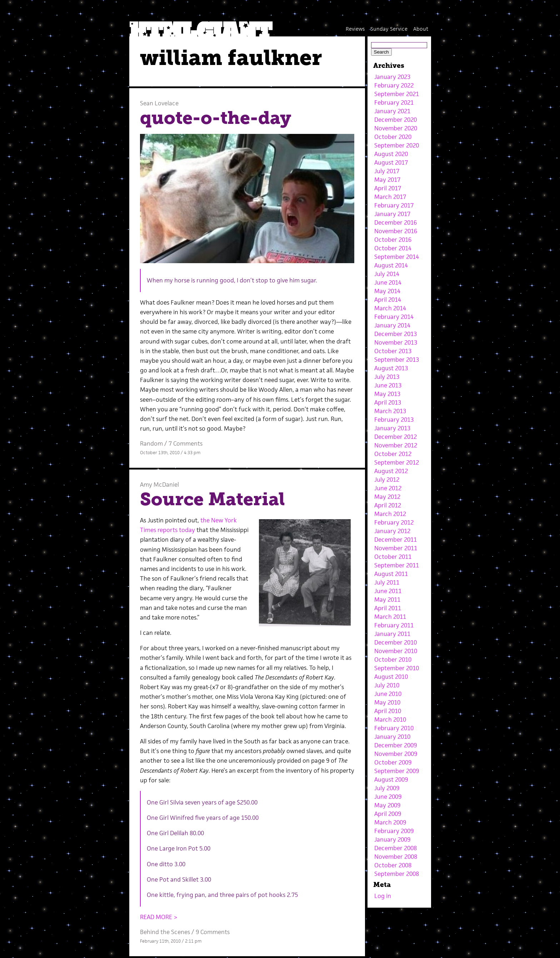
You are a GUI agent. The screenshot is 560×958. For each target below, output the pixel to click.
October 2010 (393, 659)
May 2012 (387, 497)
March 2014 (390, 308)
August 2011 (391, 574)
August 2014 (391, 265)
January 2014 (392, 325)
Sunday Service (389, 29)
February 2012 (394, 522)
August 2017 (391, 162)
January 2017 (392, 214)
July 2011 (387, 582)
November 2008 (396, 857)
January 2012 (392, 531)
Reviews (355, 29)
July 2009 (387, 788)
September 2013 (397, 360)
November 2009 (396, 754)
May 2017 (387, 180)
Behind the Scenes (165, 932)
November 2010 (396, 651)
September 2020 (397, 145)
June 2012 (388, 488)
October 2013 (393, 351)
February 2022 (394, 85)
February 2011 (394, 625)
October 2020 (393, 137)
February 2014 (394, 317)
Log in (383, 896)
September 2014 (397, 257)
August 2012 (391, 471)
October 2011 (393, 557)
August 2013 (391, 368)
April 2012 (388, 505)
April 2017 (388, 188)
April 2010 (388, 711)
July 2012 (387, 480)
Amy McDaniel (159, 485)
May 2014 (387, 291)
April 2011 (388, 608)
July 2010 (387, 685)
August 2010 (391, 677)
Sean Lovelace (159, 103)
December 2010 (396, 642)
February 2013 (394, 420)
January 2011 (392, 634)
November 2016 (396, 231)
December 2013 (396, 334)
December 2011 (396, 540)
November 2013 (396, 342)
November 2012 (396, 445)
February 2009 (394, 831)
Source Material (212, 499)
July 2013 (387, 377)
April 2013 (388, 402)
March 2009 (390, 822)
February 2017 (394, 205)
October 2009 (393, 762)
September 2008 (397, 874)
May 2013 (387, 394)
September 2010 (397, 668)
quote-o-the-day (216, 118)
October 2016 (393, 240)
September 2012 (397, 462)
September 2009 (397, 771)
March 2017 (390, 197)
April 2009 (388, 814)
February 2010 (394, 728)
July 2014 (387, 274)
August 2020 (391, 154)
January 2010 (392, 737)
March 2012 (390, 514)
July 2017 (387, 171)
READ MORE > (159, 917)
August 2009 (391, 779)
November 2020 (396, 128)
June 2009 (388, 797)
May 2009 (387, 805)
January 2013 (392, 428)
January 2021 (392, 111)
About (421, 29)
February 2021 (394, 102)
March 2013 (390, 411)
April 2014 (388, 300)
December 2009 (396, 745)
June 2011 (388, 591)
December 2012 (396, 437)
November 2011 (396, 548)
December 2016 (396, 222)
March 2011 (390, 617)
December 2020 (396, 120)
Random (151, 443)
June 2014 (388, 282)
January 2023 (392, 77)
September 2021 (397, 94)
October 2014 (393, 248)
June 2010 (388, 694)
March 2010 (390, 719)
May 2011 (387, 600)
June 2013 (388, 385)
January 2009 (392, 839)
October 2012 (393, 454)
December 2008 (396, 848)
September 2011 (397, 565)
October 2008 (393, 865)
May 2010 (387, 702)
